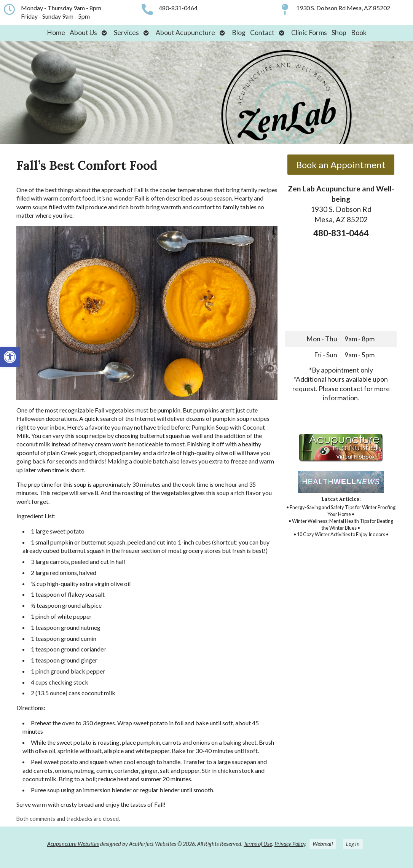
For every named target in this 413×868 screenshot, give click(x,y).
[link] (10, 357)
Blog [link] (239, 33)
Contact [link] (262, 33)
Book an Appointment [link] (341, 165)
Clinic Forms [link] (309, 33)
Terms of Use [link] (258, 844)
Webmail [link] (323, 844)
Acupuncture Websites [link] (73, 844)
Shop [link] (339, 33)
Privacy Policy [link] (290, 844)
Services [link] (126, 33)
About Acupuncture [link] (185, 33)
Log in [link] (353, 844)
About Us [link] (83, 33)
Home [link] (56, 33)
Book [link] (359, 33)
